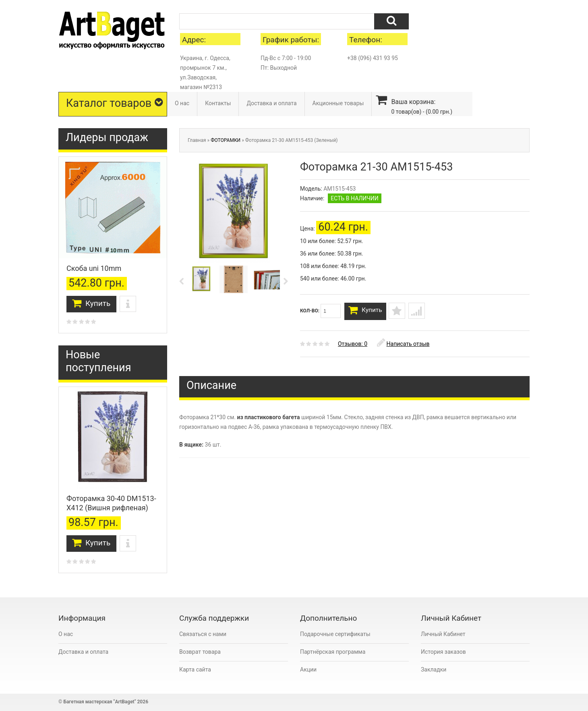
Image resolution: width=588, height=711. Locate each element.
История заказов (443, 652)
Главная (197, 140)
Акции (308, 669)
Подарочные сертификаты (335, 634)
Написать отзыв (403, 347)
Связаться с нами (203, 634)
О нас (182, 103)
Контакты (218, 103)
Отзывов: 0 (353, 347)
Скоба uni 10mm (94, 268)
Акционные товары (338, 103)
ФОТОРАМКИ (226, 140)
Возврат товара (200, 652)
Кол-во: (320, 311)
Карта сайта (195, 669)
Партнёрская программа (333, 652)
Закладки (434, 669)
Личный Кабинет (443, 634)
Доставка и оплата (271, 103)
